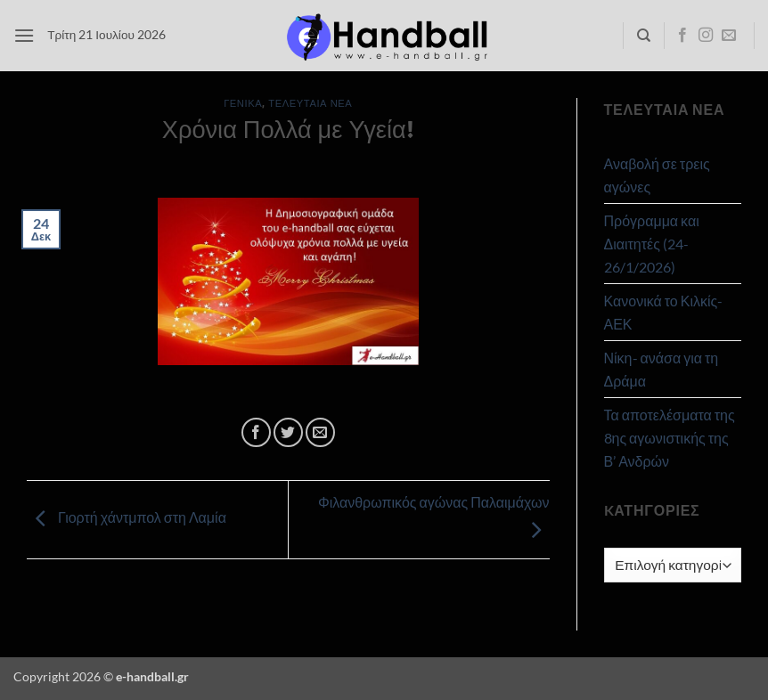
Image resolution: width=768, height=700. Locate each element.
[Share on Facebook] (256, 432)
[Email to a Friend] (320, 432)
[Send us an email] (729, 36)
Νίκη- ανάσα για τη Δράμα (662, 369)
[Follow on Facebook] (682, 36)
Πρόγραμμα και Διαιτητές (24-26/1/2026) (652, 243)
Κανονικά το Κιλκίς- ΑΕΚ (664, 312)
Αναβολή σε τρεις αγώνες (657, 175)
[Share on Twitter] (288, 432)
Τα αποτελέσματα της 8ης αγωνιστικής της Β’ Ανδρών (670, 437)
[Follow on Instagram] (706, 36)
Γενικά (243, 103)
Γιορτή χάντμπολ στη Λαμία (127, 517)
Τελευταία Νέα (310, 103)
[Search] (644, 36)
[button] (24, 35)
